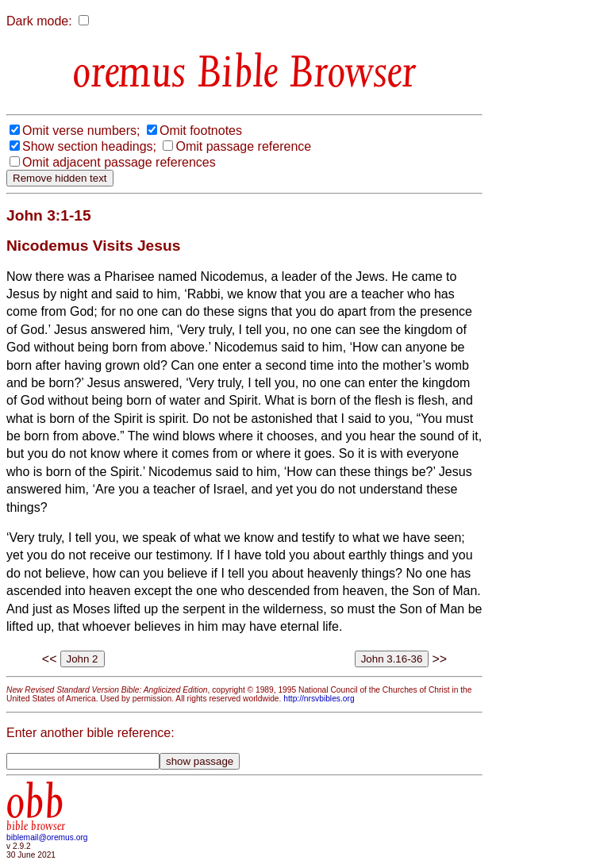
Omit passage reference (243, 146)
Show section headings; (89, 146)
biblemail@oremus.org (47, 837)
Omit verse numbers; (81, 131)
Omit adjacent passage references (119, 162)
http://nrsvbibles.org (319, 699)
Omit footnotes (201, 131)
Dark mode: (39, 21)
